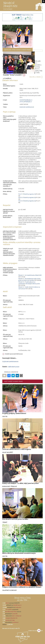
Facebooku (18, 607)
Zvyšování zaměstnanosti (27, 107)
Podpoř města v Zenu (23, 15)
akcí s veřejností (17, 616)
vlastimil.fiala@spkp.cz (26, 100)
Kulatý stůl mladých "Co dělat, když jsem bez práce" (21, 483)
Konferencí (15, 622)
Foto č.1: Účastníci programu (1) (27, 194)
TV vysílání (9, 609)
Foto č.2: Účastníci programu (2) (27, 197)
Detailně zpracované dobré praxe (14, 354)
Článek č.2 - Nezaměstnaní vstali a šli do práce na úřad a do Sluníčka (29, 279)
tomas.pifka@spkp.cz (26, 102)
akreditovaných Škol (11, 612)
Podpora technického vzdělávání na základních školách (22, 587)
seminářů (15, 614)
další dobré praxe (14, 367)
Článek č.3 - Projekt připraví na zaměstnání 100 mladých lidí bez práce (29, 283)
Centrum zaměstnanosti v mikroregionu (17, 449)
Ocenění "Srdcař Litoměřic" (14, 75)
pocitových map (10, 620)
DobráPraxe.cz (17, 605)
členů (7, 603)
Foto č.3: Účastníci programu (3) (27, 201)
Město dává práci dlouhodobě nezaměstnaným (19, 553)
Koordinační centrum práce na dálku (15, 519)
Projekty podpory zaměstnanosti (14, 413)
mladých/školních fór (12, 618)
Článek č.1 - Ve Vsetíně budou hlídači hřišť (30, 275)
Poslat (4, 376)
